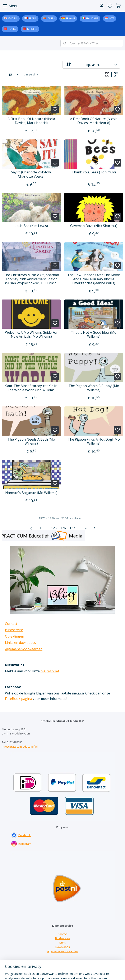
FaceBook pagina (19, 699)
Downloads (63, 947)
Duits (51, 18)
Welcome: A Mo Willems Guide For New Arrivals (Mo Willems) (31, 335)
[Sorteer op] (91, 65)
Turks (12, 29)
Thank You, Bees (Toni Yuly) (94, 172)
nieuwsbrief (50, 671)
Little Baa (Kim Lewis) (31, 226)
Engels (13, 18)
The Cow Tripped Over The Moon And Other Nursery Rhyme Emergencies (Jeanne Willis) (94, 279)
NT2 (112, 18)
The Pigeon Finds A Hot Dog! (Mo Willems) (94, 441)
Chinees (32, 29)
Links (63, 942)
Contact (11, 624)
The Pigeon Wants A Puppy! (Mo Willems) (94, 388)
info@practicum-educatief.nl (20, 747)
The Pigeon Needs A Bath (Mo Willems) (31, 441)
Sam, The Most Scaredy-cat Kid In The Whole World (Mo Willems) (31, 388)
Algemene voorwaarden (24, 649)
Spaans (70, 18)
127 (72, 528)
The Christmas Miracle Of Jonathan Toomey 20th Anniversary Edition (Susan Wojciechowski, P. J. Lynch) (31, 279)
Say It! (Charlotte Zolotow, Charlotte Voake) (31, 174)
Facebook (25, 835)
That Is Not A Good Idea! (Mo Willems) (94, 335)
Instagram (25, 844)
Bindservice (14, 630)
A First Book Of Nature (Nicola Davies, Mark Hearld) (31, 121)
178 (86, 528)
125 (54, 528)
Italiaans (92, 18)
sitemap (80, 972)
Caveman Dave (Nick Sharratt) (94, 226)
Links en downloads (20, 643)
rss (88, 972)
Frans (33, 18)
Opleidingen (15, 636)
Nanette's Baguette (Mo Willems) (31, 493)
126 (63, 528)
